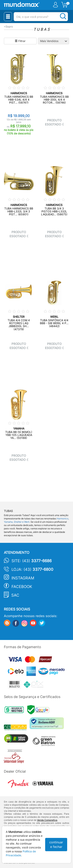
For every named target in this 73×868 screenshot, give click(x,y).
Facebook (22, 587)
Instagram (23, 578)
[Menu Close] (8, 17)
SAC (15, 595)
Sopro (9, 27)
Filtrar (20, 41)
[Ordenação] (54, 41)
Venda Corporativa (47, 820)
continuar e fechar (56, 844)
